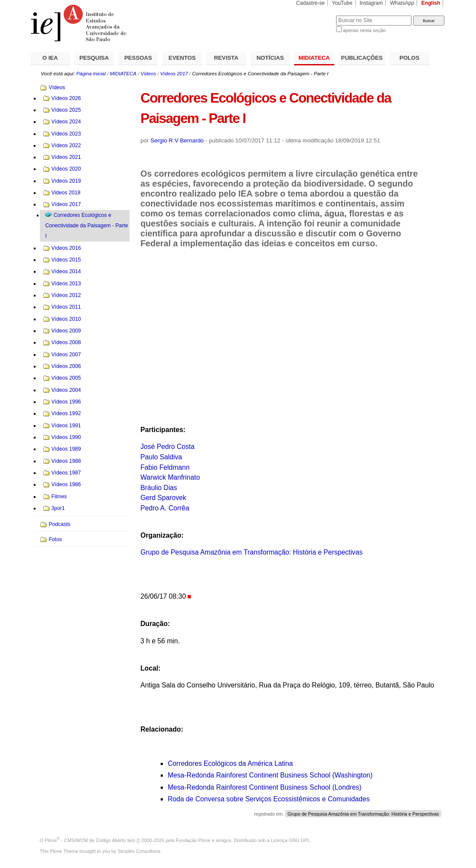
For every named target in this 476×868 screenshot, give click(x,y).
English (431, 3)
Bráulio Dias (159, 488)
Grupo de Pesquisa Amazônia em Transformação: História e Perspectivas (251, 552)
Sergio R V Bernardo (177, 140)
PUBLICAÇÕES (362, 58)
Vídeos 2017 (174, 74)
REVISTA (226, 58)
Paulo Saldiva (161, 457)
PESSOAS (138, 58)
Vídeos (149, 74)
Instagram (371, 3)
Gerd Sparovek (163, 498)
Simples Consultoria (139, 851)
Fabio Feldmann (165, 467)
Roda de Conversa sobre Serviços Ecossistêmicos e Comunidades (269, 799)
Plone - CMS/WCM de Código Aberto (85, 840)
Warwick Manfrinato (170, 477)
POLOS (409, 58)
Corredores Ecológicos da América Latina (230, 763)
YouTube (342, 3)
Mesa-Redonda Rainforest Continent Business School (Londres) (264, 787)
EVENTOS (182, 58)
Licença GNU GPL (291, 840)
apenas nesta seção (364, 30)
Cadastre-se (311, 3)
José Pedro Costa (167, 447)
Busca (315, 15)
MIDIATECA (314, 58)
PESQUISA (94, 58)
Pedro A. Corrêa (165, 508)
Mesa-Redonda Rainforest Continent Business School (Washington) (270, 775)
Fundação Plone (193, 840)
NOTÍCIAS (270, 58)
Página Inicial (91, 74)
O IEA (50, 58)
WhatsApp (402, 3)
